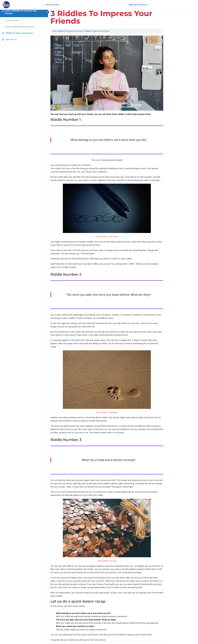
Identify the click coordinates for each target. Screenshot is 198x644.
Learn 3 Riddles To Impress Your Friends (84, 31)
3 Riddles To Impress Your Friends (113, 31)
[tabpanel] (123, 339)
